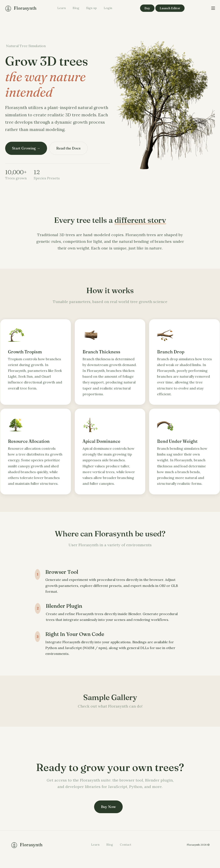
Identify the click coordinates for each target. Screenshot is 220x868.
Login (108, 8)
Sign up (92, 8)
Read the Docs (70, 148)
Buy (147, 8)
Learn (62, 8)
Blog (76, 8)
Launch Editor (170, 8)
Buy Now (108, 816)
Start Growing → (26, 148)
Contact (126, 854)
